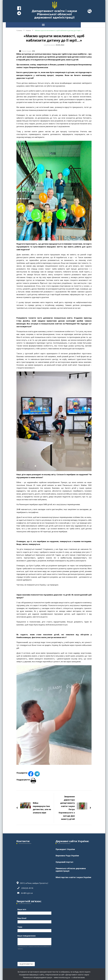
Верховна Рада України (67, 855)
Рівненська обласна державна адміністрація (71, 869)
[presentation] (34, 955)
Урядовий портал (64, 861)
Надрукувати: (26, 779)
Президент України (65, 848)
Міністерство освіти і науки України (73, 877)
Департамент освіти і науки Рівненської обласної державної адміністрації (54, 14)
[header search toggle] (90, 11)
